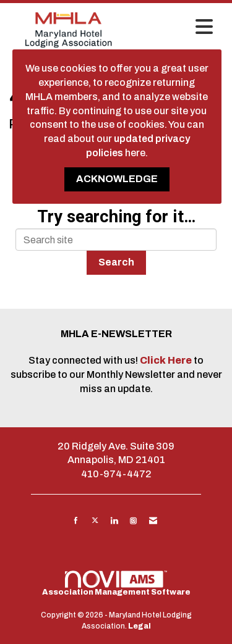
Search (116, 262)
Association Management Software (116, 583)
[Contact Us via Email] (153, 521)
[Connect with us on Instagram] (133, 521)
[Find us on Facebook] (76, 521)
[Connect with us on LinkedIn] (114, 521)
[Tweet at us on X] (95, 521)
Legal (140, 626)
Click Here (167, 360)
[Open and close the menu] (174, 28)
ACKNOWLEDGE (117, 179)
